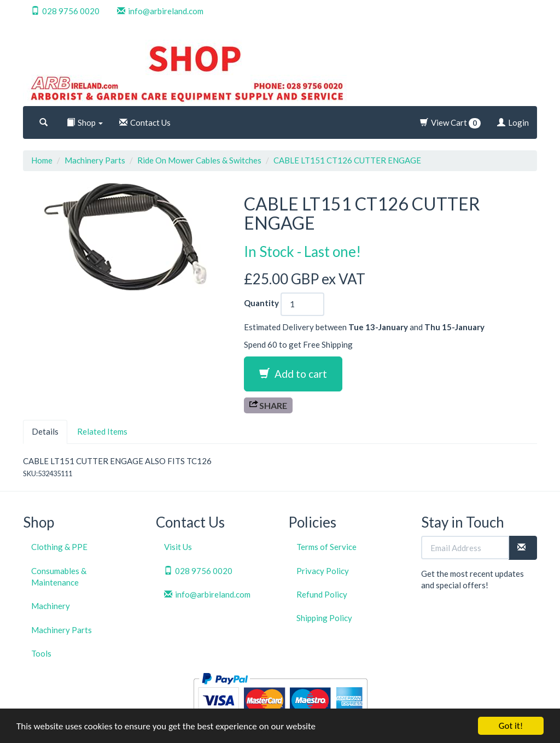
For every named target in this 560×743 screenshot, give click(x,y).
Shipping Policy (324, 618)
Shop (85, 122)
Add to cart (293, 374)
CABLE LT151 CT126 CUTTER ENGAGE (347, 160)
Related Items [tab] (102, 431)
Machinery (51, 606)
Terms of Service (326, 547)
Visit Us (178, 547)
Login (513, 122)
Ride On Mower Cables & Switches (199, 160)
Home (42, 160)
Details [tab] (45, 431)
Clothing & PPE (59, 547)
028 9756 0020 (65, 11)
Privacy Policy (323, 571)
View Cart (450, 123)
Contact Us (145, 122)
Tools (41, 653)
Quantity (261, 303)
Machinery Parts (95, 160)
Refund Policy (322, 594)
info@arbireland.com (160, 11)
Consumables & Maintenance (59, 577)
